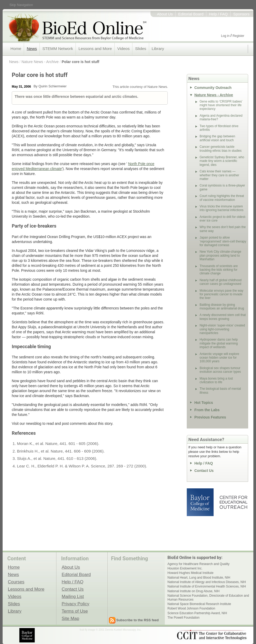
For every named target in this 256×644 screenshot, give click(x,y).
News (32, 49)
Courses (16, 582)
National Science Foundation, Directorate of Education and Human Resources (208, 597)
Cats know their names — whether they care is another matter (219, 175)
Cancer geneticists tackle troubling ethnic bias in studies (221, 149)
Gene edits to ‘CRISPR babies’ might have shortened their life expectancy (221, 105)
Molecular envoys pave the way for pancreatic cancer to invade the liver (221, 294)
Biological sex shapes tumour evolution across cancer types (220, 370)
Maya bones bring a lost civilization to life (216, 380)
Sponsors (241, 14)
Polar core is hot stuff (80, 62)
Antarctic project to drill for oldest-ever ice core (223, 219)
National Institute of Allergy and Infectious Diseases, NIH (207, 582)
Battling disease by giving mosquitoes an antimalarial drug (222, 307)
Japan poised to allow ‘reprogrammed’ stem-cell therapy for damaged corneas (223, 241)
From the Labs (207, 410)
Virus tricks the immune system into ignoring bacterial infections (222, 208)
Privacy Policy (75, 604)
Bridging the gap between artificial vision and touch (217, 138)
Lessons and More (95, 49)
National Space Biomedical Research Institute (199, 604)
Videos (123, 49)
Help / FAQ (218, 14)
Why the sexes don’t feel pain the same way (223, 229)
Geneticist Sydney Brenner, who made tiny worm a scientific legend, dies (222, 161)
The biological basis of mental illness (220, 391)
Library (158, 49)
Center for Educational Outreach (233, 502)
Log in (225, 36)
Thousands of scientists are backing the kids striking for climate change (219, 270)
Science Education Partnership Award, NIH (197, 613)
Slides (141, 49)
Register (238, 36)
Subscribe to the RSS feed (138, 620)
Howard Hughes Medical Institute (190, 573)
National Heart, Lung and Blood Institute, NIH (199, 578)
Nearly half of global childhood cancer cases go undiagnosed (221, 282)
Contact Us (204, 471)
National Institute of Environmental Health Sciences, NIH (207, 586)
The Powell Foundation (184, 618)
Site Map (70, 618)
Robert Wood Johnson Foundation (191, 608)
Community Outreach (213, 88)
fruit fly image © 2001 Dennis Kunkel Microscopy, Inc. (110, 630)
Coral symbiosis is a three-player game (222, 187)
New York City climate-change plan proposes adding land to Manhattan (220, 255)
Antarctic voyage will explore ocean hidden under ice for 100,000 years (219, 358)
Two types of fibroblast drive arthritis (219, 128)
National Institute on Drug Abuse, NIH (193, 591)
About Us (165, 14)
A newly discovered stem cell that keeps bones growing (223, 317)
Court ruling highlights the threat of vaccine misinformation (222, 198)
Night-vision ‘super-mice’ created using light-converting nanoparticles (222, 329)
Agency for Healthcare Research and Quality (198, 564)
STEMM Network (58, 49)
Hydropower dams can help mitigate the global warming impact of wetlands (219, 343)
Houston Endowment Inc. (185, 568)
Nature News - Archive (40, 62)
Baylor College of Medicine (201, 502)
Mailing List (73, 596)
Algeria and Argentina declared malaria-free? (221, 117)
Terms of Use (75, 611)
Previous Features (210, 417)
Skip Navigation (21, 5)
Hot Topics (204, 403)
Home (16, 49)
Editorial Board (191, 14)
